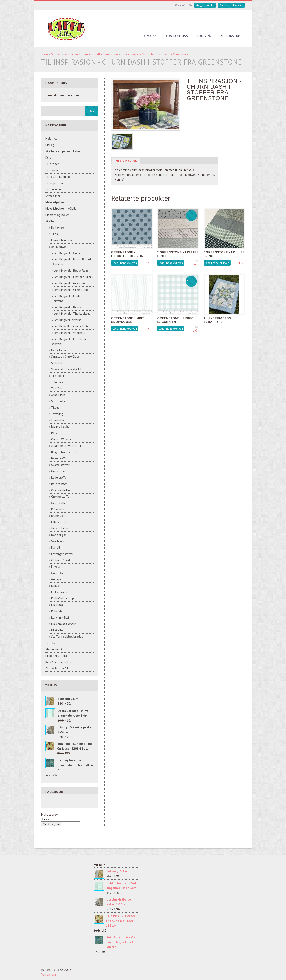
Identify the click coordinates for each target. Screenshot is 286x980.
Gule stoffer (59, 503)
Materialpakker (55, 202)
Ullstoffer (57, 630)
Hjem (44, 54)
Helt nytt (51, 138)
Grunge (56, 579)
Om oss (150, 36)
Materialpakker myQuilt (61, 208)
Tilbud (55, 407)
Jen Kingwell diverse (68, 320)
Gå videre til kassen (231, 5)
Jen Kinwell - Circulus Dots (71, 326)
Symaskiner (53, 196)
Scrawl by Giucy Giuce (65, 357)
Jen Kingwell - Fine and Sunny (74, 277)
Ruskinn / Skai (60, 617)
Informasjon (126, 161)
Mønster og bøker (57, 215)
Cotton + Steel (61, 560)
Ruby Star (57, 611)
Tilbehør (51, 643)
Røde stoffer (59, 477)
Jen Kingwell (72, 54)
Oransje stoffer (61, 490)
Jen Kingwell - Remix (68, 307)
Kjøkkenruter (59, 592)
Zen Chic (57, 388)
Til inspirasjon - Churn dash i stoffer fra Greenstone (155, 54)
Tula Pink (57, 382)
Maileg (50, 145)
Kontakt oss (177, 36)
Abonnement (54, 649)
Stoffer (56, 54)
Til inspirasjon (55, 183)
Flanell (56, 547)
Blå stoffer (58, 509)
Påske (55, 433)
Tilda (55, 234)
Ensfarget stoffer (62, 554)
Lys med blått (60, 427)
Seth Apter (58, 363)
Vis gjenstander (205, 5)
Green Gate (59, 573)
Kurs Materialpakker (58, 662)
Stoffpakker (59, 401)
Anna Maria (58, 395)
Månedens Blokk (56, 656)
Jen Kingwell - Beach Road (71, 271)
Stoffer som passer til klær (63, 151)
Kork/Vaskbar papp (63, 598)
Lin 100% (57, 605)
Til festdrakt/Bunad (58, 177)
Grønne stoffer (61, 497)
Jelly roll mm (60, 528)
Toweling (57, 414)
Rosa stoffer (59, 484)
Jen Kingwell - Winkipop (70, 333)
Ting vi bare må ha (58, 668)
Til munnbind (54, 189)
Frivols (55, 567)
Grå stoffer (58, 471)
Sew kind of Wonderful (66, 369)
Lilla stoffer (59, 522)
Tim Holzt (58, 376)
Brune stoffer (60, 516)
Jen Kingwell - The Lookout (72, 314)
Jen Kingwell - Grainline (70, 283)
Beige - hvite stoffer (64, 452)
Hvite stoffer (59, 458)
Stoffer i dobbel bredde (67, 637)
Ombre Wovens (61, 439)
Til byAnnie (53, 170)
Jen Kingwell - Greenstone (101, 54)
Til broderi (53, 164)
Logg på (204, 36)
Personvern (230, 36)
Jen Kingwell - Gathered (70, 253)
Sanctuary (57, 541)
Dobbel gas (59, 535)
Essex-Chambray (62, 240)
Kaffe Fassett (60, 350)
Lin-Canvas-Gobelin (64, 624)
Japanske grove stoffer (66, 446)
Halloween (58, 228)
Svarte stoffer (60, 465)
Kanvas (56, 586)
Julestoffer (58, 420)
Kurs (48, 158)
